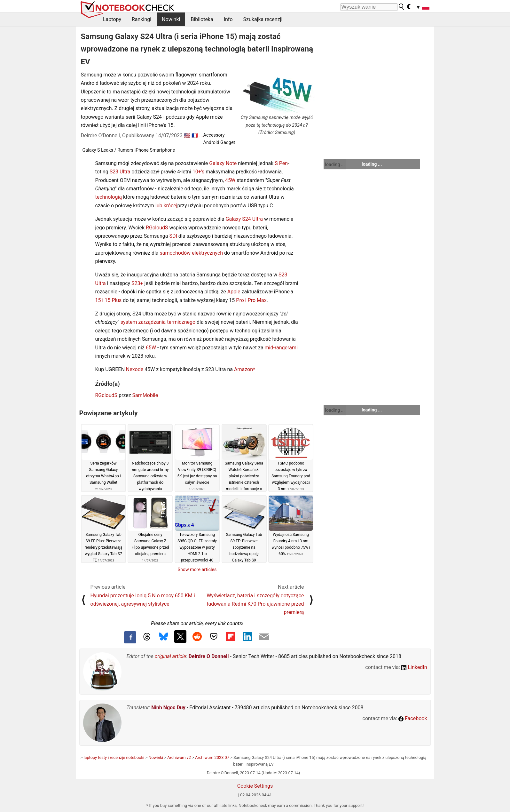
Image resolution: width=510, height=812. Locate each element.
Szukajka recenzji (263, 19)
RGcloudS (157, 228)
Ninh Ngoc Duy (168, 708)
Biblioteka (202, 19)
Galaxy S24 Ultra (244, 219)
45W (230, 180)
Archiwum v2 (179, 757)
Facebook (413, 718)
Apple (234, 292)
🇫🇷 (195, 135)
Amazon (243, 369)
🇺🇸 (187, 135)
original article (170, 656)
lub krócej (166, 206)
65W (151, 348)
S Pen (281, 163)
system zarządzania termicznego (158, 322)
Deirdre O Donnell (209, 656)
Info (228, 19)
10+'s (199, 172)
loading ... (335, 164)
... (201, 135)
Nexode (135, 369)
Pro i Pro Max (251, 300)
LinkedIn (414, 667)
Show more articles (197, 569)
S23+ (137, 283)
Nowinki (171, 19)
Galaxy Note (223, 163)
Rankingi (141, 19)
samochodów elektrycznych (192, 253)
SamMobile (145, 395)
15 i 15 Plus (109, 300)
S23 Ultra (120, 172)
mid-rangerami (281, 348)
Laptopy (112, 19)
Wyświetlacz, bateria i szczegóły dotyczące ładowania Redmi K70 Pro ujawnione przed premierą (255, 604)
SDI (173, 236)
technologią (109, 197)
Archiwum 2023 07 (212, 757)
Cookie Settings (255, 786)
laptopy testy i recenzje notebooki (114, 757)
